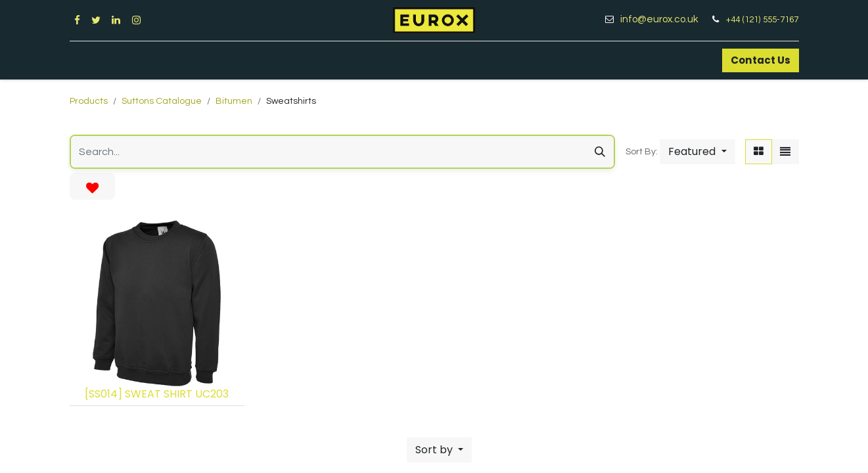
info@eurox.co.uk (664, 19)
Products (89, 101)
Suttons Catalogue (162, 101)
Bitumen (234, 101)
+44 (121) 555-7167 (762, 20)
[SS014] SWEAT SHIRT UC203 (157, 394)
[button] (697, 152)
